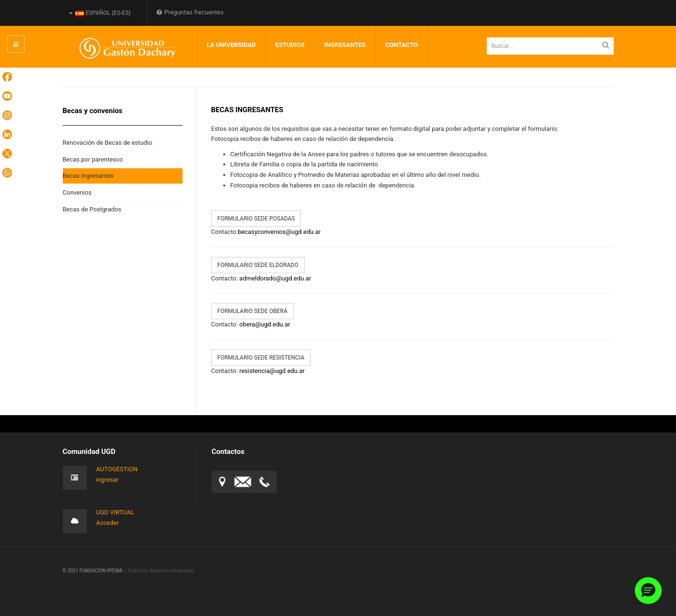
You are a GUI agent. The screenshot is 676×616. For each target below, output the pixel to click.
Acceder (108, 523)
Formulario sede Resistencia (261, 358)
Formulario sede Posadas (256, 219)
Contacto (401, 45)
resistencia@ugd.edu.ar (272, 371)
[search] (550, 46)
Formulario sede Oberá (252, 311)
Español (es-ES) (100, 13)
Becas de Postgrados (92, 209)
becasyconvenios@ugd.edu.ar (279, 232)
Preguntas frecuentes (190, 12)
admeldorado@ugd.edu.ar (275, 278)
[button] (648, 591)
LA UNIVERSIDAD (231, 45)
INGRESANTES (345, 45)
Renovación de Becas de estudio (108, 143)
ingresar (108, 480)
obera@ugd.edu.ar (265, 324)
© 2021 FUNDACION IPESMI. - (95, 571)
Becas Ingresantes (88, 176)
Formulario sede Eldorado (258, 265)
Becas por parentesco (93, 159)
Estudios (290, 45)
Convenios (77, 192)
